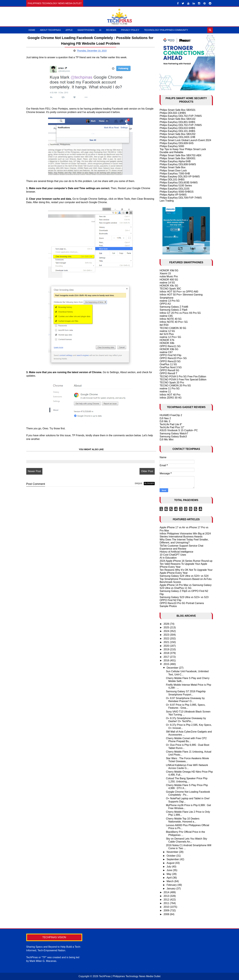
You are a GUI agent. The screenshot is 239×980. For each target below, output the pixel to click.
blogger (146, 484)
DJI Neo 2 (165, 418)
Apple (69, 30)
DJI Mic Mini (166, 439)
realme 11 (165, 392)
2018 (167, 653)
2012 (167, 900)
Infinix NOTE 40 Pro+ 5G (174, 322)
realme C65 (166, 316)
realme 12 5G (167, 331)
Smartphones (86, 30)
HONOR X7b (167, 340)
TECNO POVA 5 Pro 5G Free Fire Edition (183, 377)
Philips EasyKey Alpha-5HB (175, 161)
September (173, 859)
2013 (167, 896)
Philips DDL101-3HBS (172, 180)
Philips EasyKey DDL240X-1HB (177, 137)
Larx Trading (167, 201)
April (169, 878)
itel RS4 (164, 325)
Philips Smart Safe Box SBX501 (178, 110)
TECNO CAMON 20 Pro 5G (175, 386)
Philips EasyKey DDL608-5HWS (178, 164)
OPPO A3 (165, 304)
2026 (167, 624)
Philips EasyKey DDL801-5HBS (177, 122)
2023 (167, 635)
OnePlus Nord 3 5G (171, 367)
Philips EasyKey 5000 (172, 146)
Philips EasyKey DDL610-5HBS (177, 128)
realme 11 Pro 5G (170, 389)
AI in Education (168, 558)
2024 (167, 631)
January (171, 889)
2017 (167, 657)
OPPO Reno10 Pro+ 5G (173, 358)
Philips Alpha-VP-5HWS (173, 195)
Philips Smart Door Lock (173, 171)
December (173, 668)
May (169, 874)
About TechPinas (50, 30)
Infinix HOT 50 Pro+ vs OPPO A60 (179, 292)
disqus (135, 484)
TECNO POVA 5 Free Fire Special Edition (183, 380)
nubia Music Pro (169, 276)
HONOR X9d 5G (169, 270)
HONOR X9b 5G (169, 349)
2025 (167, 627)
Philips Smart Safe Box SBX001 (178, 158)
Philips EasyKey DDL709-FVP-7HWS (181, 198)
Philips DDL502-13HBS (173, 113)
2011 (167, 903)
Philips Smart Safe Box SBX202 (178, 134)
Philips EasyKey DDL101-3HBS (177, 131)
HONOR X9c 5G (169, 286)
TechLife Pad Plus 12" (172, 427)
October (171, 856)
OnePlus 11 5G (168, 364)
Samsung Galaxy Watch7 (174, 433)
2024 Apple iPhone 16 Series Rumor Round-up (186, 561)
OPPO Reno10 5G (170, 361)
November (173, 852)
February (172, 885)
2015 (167, 664)
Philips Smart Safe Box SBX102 (178, 119)
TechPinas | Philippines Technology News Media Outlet (130, 976)
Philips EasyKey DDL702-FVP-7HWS (181, 116)
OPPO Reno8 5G (169, 370)
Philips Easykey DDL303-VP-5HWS (180, 177)
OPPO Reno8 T (168, 373)
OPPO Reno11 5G (170, 346)
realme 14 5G (167, 283)
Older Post (144, 471)
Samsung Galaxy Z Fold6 (174, 307)
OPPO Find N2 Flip (170, 600)
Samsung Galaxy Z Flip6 (173, 310)
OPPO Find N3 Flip (170, 355)
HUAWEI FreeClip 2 (171, 415)
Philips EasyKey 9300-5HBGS (177, 192)
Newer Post (34, 471)
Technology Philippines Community (166, 30)
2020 (167, 646)
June (170, 870)
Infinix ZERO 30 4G (171, 398)
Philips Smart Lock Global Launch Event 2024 (185, 140)
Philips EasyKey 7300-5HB (175, 174)
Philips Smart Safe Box (173, 167)
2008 (167, 914)
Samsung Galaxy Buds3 (173, 436)
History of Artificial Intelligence (176, 552)
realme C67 (166, 352)
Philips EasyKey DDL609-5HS (177, 143)
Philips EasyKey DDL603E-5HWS (179, 183)
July (169, 867)
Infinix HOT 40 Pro (170, 395)
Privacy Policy (130, 30)
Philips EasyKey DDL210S (175, 189)
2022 (167, 639)
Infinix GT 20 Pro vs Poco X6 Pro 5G (180, 313)
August (171, 863)
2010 (167, 907)
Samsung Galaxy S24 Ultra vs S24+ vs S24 (184, 576)
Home (32, 30)
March (170, 881)
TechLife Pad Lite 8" (171, 424)
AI (100, 30)
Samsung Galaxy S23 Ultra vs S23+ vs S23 (184, 597)
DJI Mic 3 (165, 421)
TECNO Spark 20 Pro (172, 383)
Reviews (111, 30)
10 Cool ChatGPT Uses (173, 555)
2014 (167, 892)
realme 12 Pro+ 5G (170, 337)
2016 (167, 660)
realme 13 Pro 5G (170, 301)
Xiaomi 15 (165, 273)
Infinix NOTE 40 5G (171, 319)
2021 (167, 642)
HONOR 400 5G (169, 280)
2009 (167, 910)
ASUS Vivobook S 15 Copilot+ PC (179, 430)
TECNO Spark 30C (170, 289)
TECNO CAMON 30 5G (173, 328)
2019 (167, 649)
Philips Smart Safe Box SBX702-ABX (180, 155)
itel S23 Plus (167, 334)
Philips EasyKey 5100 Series (176, 186)
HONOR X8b (167, 343)
